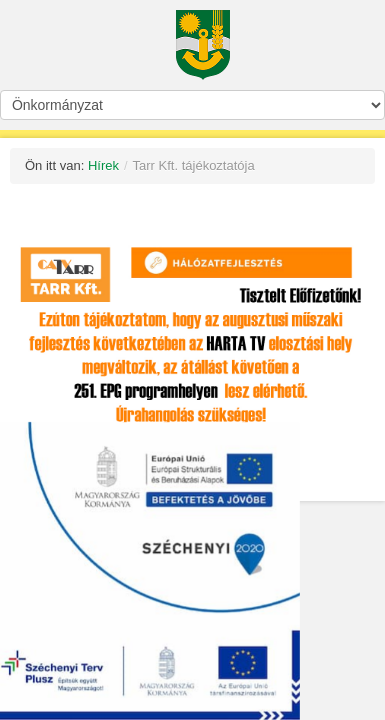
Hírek (103, 165)
